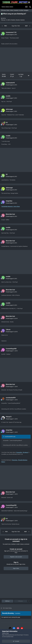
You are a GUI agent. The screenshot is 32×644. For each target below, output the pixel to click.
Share (7, 601)
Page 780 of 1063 (16, 26)
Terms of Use (5, 633)
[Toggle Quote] (4, 437)
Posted (11, 35)
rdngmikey (9, 201)
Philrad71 (9, 417)
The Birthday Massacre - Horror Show (11, 206)
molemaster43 (10, 83)
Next (26, 26)
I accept (16, 641)
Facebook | (16, 10)
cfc (7, 122)
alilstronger (9, 109)
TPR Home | (3, 10)
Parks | (8, 10)
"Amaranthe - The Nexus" (22, 452)
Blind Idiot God (10, 214)
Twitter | (12, 10)
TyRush (8, 330)
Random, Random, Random (18, 20)
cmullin (8, 96)
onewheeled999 (11, 398)
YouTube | (21, 10)
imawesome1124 (11, 32)
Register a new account (16, 557)
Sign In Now (16, 568)
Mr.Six (4, 18)
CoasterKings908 (11, 349)
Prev (6, 26)
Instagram (26, 10)
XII (7, 174)
